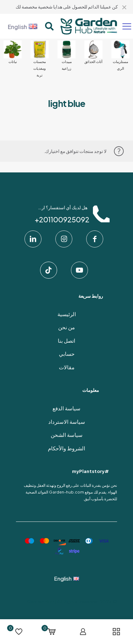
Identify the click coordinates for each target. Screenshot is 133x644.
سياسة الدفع (66, 408)
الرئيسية (67, 314)
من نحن (66, 327)
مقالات (67, 367)
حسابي (67, 354)
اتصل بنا (66, 340)
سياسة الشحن (67, 435)
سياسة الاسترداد (67, 421)
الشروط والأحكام (66, 448)
